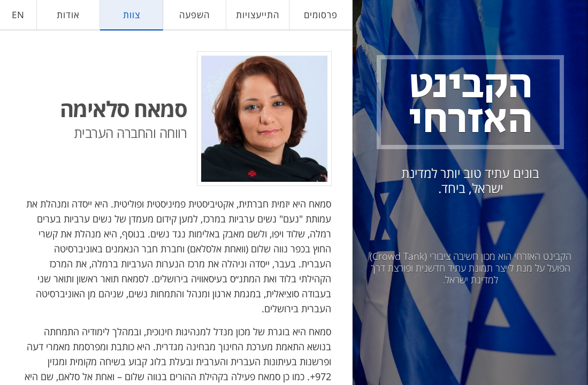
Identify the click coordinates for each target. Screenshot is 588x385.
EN (18, 15)
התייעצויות (258, 15)
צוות (132, 15)
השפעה (194, 15)
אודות (68, 15)
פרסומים (321, 15)
